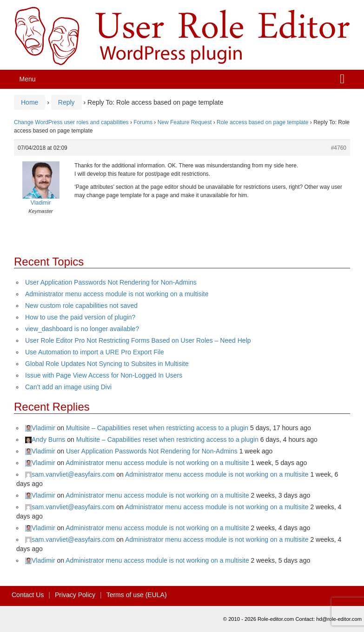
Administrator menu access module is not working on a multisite (117, 294)
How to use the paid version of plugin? (80, 317)
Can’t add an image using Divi (68, 387)
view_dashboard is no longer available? (82, 329)
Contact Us (28, 595)
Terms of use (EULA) (137, 595)
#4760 (339, 148)
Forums (143, 122)
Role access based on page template (262, 122)
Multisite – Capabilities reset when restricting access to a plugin (157, 428)
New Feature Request (185, 122)
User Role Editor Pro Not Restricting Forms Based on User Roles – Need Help (138, 340)
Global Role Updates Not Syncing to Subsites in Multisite (107, 364)
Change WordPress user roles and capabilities (71, 122)
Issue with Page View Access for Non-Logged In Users (104, 375)
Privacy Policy (75, 595)
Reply (66, 102)
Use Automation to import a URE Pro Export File (95, 352)
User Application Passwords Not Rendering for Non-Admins (111, 282)
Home (30, 102)
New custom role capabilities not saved (81, 306)
